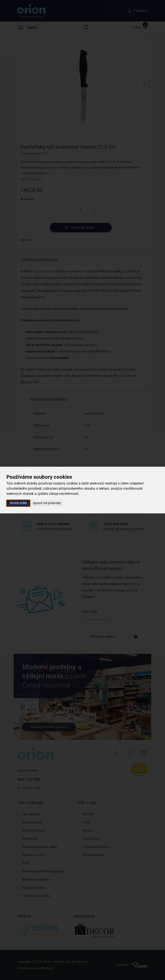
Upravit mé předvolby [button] (47, 503)
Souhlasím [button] (18, 503)
